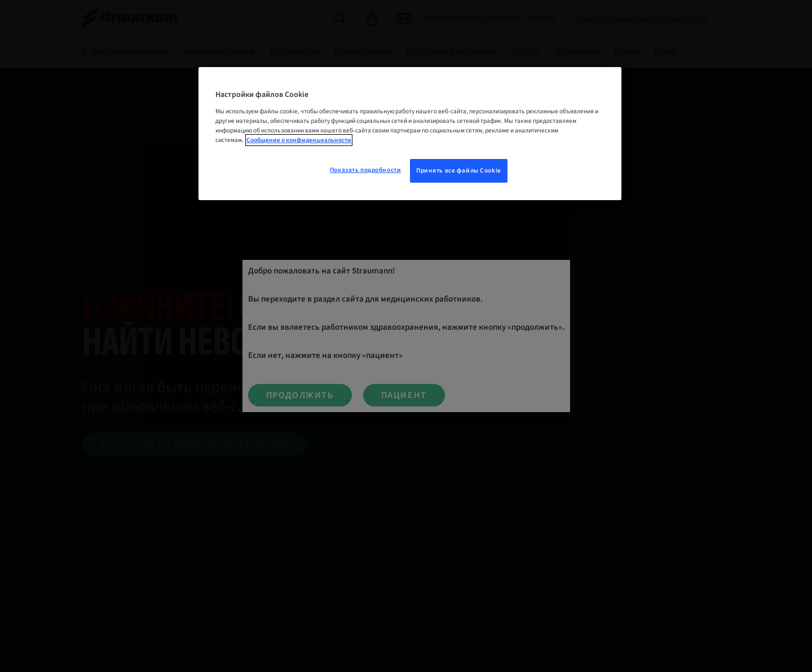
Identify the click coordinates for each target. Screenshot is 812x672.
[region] (410, 134)
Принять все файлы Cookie (459, 171)
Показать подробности (365, 170)
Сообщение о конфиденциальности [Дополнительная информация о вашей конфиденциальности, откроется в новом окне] (299, 140)
